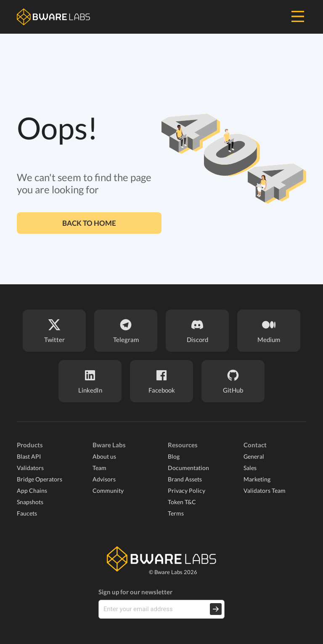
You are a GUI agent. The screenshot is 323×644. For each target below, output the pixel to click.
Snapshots (30, 502)
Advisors (104, 479)
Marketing (257, 479)
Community (108, 490)
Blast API (29, 456)
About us (104, 456)
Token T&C (182, 502)
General (254, 456)
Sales (250, 468)
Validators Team (265, 490)
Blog (174, 456)
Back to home (89, 223)
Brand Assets (185, 479)
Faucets (27, 513)
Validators (30, 468)
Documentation (188, 468)
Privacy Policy (187, 490)
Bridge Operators (40, 479)
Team (99, 468)
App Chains (32, 490)
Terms (176, 513)
